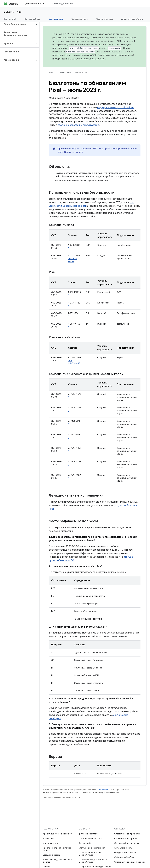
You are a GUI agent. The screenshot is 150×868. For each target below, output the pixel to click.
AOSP (51, 72)
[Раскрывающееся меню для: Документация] (45, 4)
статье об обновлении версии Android (79, 125)
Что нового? (10, 19)
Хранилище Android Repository (58, 834)
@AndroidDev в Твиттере (90, 838)
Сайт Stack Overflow (124, 857)
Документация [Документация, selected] (33, 4)
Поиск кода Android (62, 4)
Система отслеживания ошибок (130, 862)
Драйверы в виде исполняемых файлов (58, 861)
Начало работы (32, 19)
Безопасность (81, 72)
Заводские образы (52, 855)
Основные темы (80, 19)
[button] (17, 24)
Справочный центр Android (127, 834)
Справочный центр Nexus (126, 843)
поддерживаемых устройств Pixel (116, 108)
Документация (13, 12)
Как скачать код (51, 843)
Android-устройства (132, 19)
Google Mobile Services (125, 852)
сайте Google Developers (70, 152)
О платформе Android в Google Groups (90, 854)
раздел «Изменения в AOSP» (88, 59)
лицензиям (104, 789)
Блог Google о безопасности (92, 848)
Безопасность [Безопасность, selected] (56, 19)
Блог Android (85, 843)
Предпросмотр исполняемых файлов (57, 849)
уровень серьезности (75, 206)
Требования (48, 838)
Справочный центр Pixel (126, 838)
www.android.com (123, 848)
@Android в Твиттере (89, 834)
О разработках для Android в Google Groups (93, 861)
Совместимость (105, 19)
